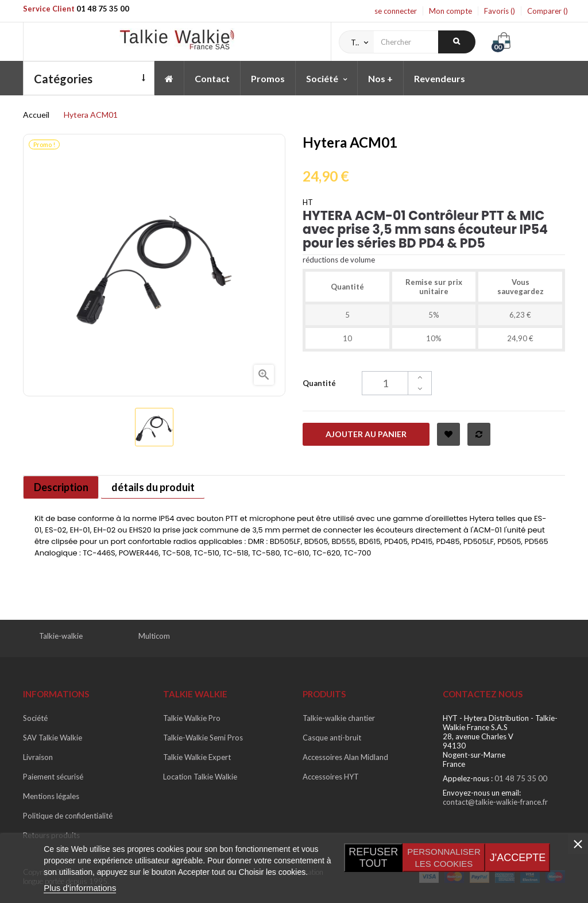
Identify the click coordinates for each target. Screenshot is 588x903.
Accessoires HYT (331, 777)
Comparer (548, 11)
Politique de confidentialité (68, 816)
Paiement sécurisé (53, 777)
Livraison (38, 757)
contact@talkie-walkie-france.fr (495, 802)
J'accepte (518, 858)
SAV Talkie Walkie (53, 738)
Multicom (154, 636)
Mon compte (450, 11)
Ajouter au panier (366, 434)
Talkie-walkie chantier (339, 718)
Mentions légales (51, 796)
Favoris (500, 11)
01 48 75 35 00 (103, 9)
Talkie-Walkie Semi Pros (203, 738)
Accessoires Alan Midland (345, 757)
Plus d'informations (80, 888)
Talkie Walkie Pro (192, 718)
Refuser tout (373, 858)
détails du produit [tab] (157, 487)
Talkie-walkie (61, 636)
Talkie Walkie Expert (197, 757)
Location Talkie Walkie (200, 777)
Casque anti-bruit (332, 738)
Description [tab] (62, 487)
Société (35, 718)
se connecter (396, 11)
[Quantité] (397, 383)
